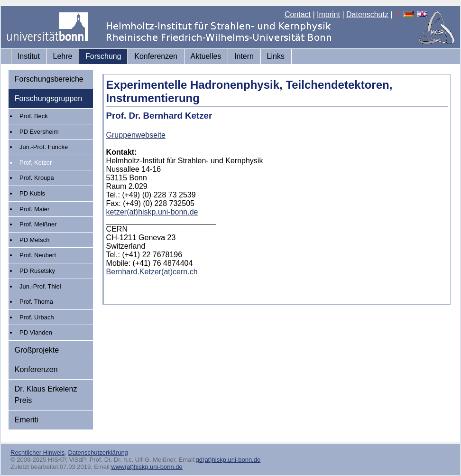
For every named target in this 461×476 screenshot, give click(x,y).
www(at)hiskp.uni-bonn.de (147, 467)
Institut (29, 56)
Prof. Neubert (38, 255)
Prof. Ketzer (36, 163)
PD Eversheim (39, 132)
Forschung (103, 56)
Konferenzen (156, 56)
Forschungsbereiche (49, 79)
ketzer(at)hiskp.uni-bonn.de (152, 212)
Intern (244, 56)
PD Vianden (36, 332)
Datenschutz (367, 14)
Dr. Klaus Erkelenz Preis (46, 395)
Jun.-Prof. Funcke (44, 147)
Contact (298, 14)
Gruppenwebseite (136, 135)
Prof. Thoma (36, 302)
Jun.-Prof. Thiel (40, 286)
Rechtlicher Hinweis (37, 453)
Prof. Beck (34, 116)
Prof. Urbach (37, 317)
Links (276, 56)
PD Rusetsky (37, 271)
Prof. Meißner (38, 224)
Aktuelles (206, 56)
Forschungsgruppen (48, 98)
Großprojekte (37, 350)
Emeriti (27, 420)
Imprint (328, 14)
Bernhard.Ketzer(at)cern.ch (152, 272)
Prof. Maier (34, 209)
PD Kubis (32, 193)
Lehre (63, 56)
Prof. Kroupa (37, 178)
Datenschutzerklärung (98, 453)
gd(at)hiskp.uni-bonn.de (228, 460)
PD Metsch (34, 240)
